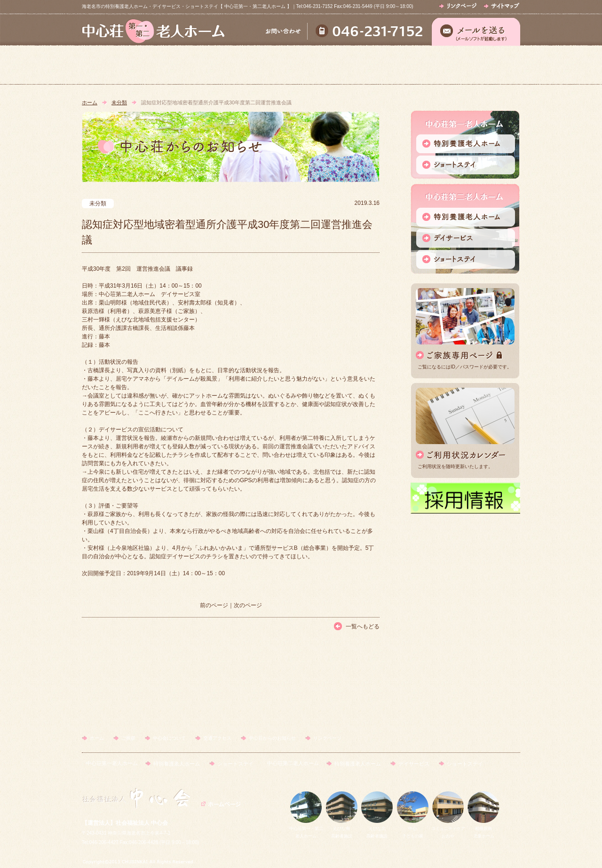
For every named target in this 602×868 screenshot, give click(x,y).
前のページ (214, 605)
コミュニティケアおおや (448, 829)
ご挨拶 (213, 65)
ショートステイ (235, 764)
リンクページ (327, 738)
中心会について (301, 65)
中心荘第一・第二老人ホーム (306, 829)
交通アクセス (388, 65)
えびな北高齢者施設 (377, 829)
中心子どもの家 (413, 829)
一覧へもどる (363, 626)
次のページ (248, 605)
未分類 (119, 102)
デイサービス (414, 764)
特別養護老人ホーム (177, 764)
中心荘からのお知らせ (476, 65)
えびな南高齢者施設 (342, 829)
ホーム (126, 65)
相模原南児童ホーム (483, 829)
